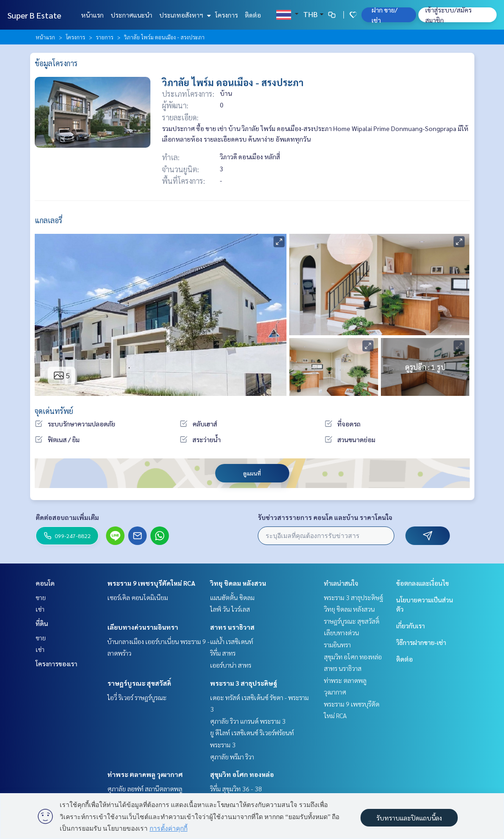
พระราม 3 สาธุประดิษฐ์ (244, 683)
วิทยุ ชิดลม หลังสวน (238, 583)
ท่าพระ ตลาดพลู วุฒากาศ (145, 774)
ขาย (41, 597)
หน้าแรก (92, 15)
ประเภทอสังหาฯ (184, 15)
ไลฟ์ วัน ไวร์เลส (230, 609)
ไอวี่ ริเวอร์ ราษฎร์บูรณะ (137, 697)
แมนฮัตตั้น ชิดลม (232, 597)
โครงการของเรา (56, 664)
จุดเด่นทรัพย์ (54, 411)
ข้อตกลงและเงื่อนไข (423, 583)
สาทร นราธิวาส (232, 627)
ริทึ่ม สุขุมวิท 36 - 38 (236, 789)
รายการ (105, 37)
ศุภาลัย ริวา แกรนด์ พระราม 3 (248, 721)
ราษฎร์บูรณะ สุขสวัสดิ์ (139, 683)
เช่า (40, 609)
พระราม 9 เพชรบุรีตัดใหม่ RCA (151, 583)
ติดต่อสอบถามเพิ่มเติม (67, 517)
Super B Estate (34, 15)
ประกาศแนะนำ (131, 15)
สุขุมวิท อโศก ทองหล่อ (242, 774)
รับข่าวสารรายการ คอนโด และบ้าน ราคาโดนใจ (325, 517)
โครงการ (227, 15)
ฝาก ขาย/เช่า (385, 15)
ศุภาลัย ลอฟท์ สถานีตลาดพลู (145, 789)
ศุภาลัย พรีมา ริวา (232, 757)
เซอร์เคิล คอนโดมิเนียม (138, 597)
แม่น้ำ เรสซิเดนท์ (232, 641)
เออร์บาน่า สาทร (231, 665)
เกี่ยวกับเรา (411, 626)
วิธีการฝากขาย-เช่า (421, 642)
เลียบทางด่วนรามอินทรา (143, 627)
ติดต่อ (253, 15)
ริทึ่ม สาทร (223, 653)
